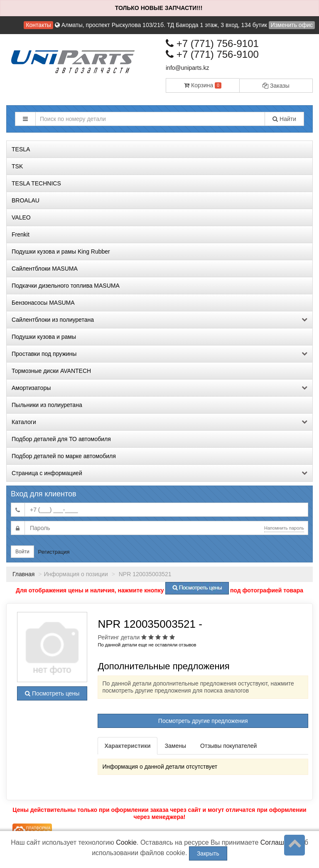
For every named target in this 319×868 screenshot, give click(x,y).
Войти (22, 552)
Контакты (38, 25)
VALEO (21, 217)
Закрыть (208, 853)
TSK (17, 166)
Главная (23, 574)
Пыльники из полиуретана (47, 405)
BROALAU (26, 200)
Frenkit (21, 234)
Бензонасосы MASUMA (43, 303)
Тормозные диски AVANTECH (51, 371)
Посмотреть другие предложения (203, 721)
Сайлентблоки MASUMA (45, 269)
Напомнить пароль (284, 528)
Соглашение (280, 842)
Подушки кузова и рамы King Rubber (61, 252)
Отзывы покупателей (228, 746)
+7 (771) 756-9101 (212, 43)
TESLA (21, 149)
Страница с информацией (159, 473)
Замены (175, 746)
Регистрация (54, 552)
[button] (25, 119)
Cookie (126, 842)
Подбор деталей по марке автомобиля (64, 456)
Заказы (276, 86)
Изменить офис (292, 25)
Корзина (203, 85)
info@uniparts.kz (187, 68)
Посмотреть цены (52, 693)
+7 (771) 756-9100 (212, 54)
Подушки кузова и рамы (44, 337)
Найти (284, 119)
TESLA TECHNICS (36, 183)
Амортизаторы (159, 388)
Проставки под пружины (159, 354)
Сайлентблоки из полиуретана (159, 320)
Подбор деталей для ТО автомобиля (61, 439)
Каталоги (159, 422)
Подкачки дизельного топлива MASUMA (66, 286)
